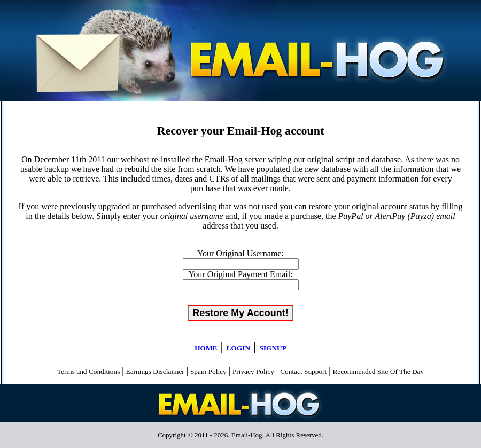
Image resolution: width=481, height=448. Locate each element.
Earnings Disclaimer (155, 371)
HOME (206, 348)
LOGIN (238, 348)
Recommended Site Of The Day (378, 371)
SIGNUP (273, 348)
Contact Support (303, 371)
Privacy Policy (253, 371)
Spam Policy (208, 371)
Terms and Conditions (89, 371)
